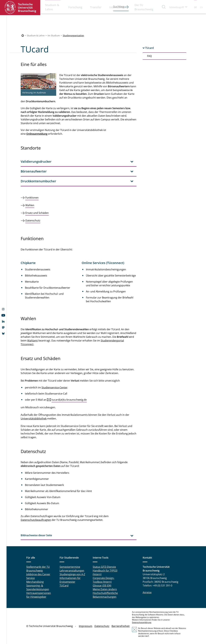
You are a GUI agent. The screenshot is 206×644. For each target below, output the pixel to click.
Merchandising (35, 582)
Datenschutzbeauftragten (36, 520)
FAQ (149, 56)
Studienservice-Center (55, 387)
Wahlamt (33, 341)
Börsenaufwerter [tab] (34, 171)
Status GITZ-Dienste (104, 567)
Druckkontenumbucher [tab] (38, 181)
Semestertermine (70, 567)
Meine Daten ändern (105, 589)
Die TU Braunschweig (144, 7)
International (118, 7)
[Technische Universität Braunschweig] (23, 35)
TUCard (64, 586)
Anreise (147, 592)
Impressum (86, 626)
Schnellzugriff (177, 7)
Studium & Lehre (52, 7)
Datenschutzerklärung (142, 622)
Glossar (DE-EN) (102, 586)
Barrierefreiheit (121, 626)
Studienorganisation (73, 35)
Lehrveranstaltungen (72, 571)
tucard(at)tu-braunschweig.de (69, 400)
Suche (164, 7)
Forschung (75, 7)
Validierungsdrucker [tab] (36, 161)
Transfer (96, 7)
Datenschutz (102, 626)
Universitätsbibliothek (34, 419)
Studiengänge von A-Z (72, 574)
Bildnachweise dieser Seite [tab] (36, 535)
